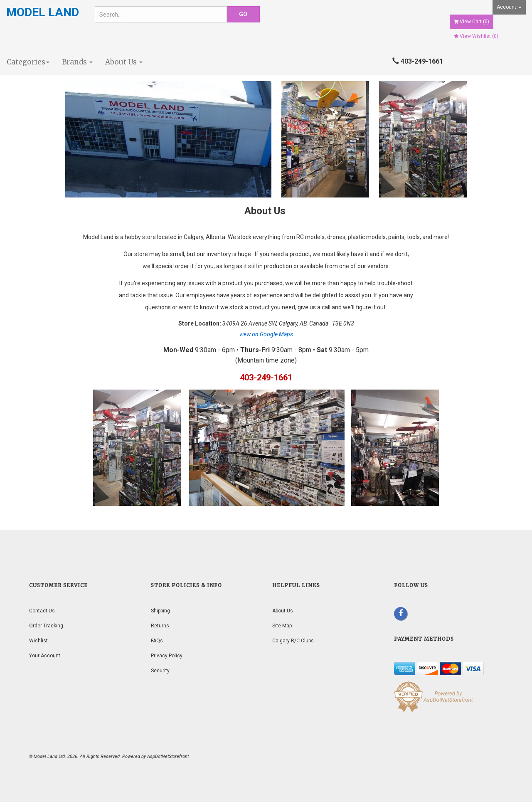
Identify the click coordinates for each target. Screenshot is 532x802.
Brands (77, 62)
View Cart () (472, 22)
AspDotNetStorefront (168, 756)
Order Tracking (46, 626)
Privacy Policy (167, 656)
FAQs (157, 641)
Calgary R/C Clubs (293, 641)
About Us (124, 62)
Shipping (160, 611)
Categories (28, 62)
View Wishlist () (476, 36)
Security (160, 671)
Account (509, 7)
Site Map (282, 626)
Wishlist (38, 641)
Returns (160, 626)
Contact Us (42, 611)
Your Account (45, 656)
